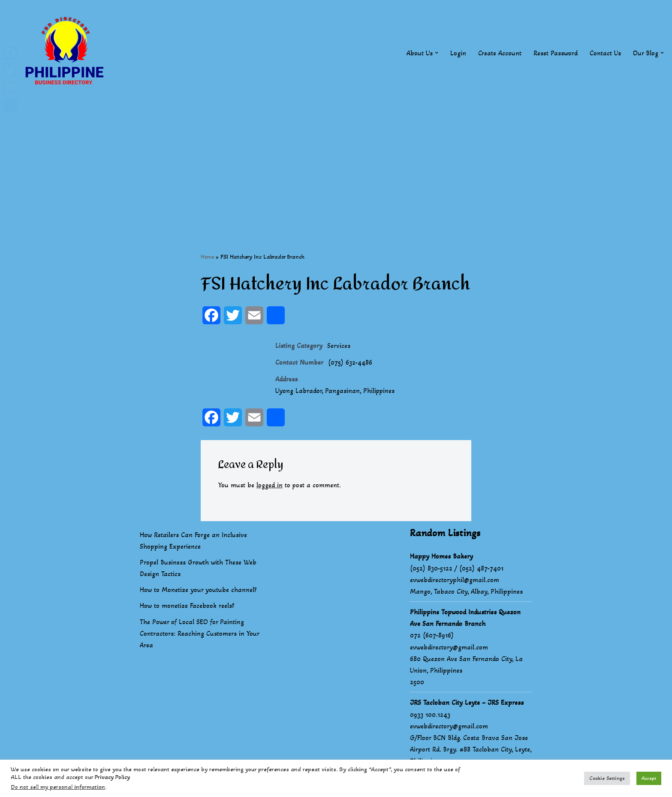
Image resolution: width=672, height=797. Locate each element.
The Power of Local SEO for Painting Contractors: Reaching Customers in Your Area (199, 633)
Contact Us (605, 53)
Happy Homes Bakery (441, 557)
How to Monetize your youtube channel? (198, 590)
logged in (270, 485)
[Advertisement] (336, 166)
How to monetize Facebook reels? (187, 606)
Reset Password (556, 53)
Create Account (500, 53)
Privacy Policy (112, 777)
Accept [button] (649, 778)
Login (458, 53)
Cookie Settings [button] (607, 778)
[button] (437, 53)
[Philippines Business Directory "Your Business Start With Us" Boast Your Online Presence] (66, 53)
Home (207, 257)
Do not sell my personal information (58, 787)
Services (339, 346)
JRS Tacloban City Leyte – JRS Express (467, 703)
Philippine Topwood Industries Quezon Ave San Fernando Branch (465, 618)
